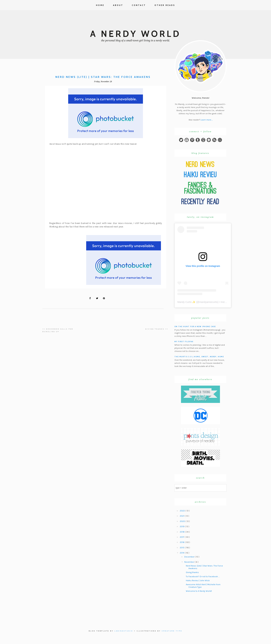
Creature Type (172, 631)
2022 (183, 511)
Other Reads (165, 5)
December (190, 557)
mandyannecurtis (208, 302)
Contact (139, 5)
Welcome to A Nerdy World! (199, 591)
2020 (183, 521)
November (189, 562)
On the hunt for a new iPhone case (195, 326)
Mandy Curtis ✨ (186, 302)
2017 (182, 537)
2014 (182, 553)
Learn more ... (206, 120)
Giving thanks (192, 572)
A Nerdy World (135, 34)
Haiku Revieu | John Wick (198, 580)
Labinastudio (124, 631)
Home (100, 5)
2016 (182, 542)
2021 (182, 516)
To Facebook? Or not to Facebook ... (203, 577)
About (118, 5)
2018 (182, 532)
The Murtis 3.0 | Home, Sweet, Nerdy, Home (199, 357)
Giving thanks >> (157, 329)
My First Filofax (184, 342)
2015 (182, 548)
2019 (182, 526)
